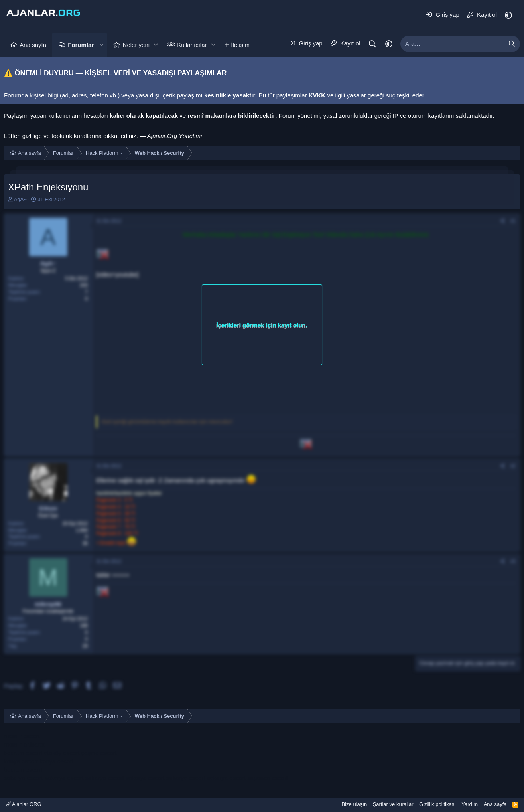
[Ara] (373, 44)
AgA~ (20, 199)
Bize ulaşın (355, 804)
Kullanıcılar (192, 45)
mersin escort (22, 736)
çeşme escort (99, 753)
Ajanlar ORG (24, 804)
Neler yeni (136, 45)
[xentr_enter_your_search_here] (452, 44)
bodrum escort (23, 753)
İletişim (240, 45)
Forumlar (81, 45)
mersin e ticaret (25, 744)
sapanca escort (268, 778)
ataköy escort (62, 753)
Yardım (470, 804)
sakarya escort (24, 778)
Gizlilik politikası (437, 804)
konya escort (21, 761)
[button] (101, 45)
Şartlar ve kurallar (393, 804)
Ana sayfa (33, 45)
